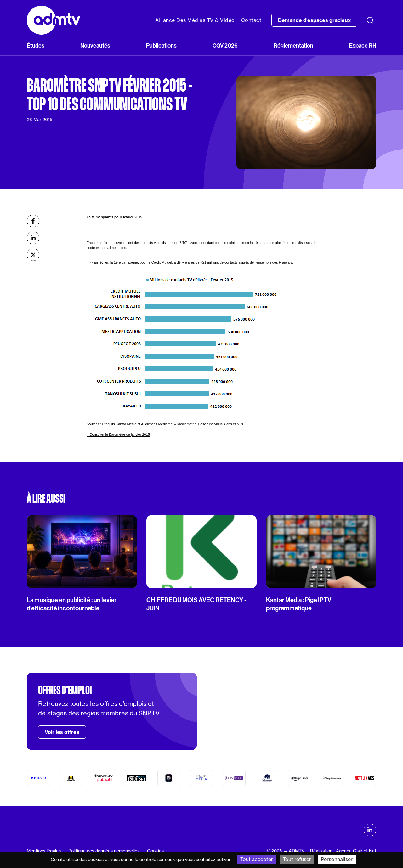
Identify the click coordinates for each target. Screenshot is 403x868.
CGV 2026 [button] (225, 46)
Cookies (155, 851)
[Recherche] (370, 20)
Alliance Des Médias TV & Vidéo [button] (195, 20)
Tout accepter (257, 859)
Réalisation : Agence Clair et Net (343, 851)
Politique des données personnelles (104, 851)
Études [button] (36, 46)
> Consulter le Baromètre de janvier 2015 (118, 434)
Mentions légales (44, 851)
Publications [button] (161, 46)
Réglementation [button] (293, 46)
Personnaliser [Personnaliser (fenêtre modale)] (337, 859)
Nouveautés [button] (95, 46)
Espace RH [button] (363, 46)
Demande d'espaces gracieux (314, 20)
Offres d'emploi (65, 690)
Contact (251, 20)
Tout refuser (297, 859)
